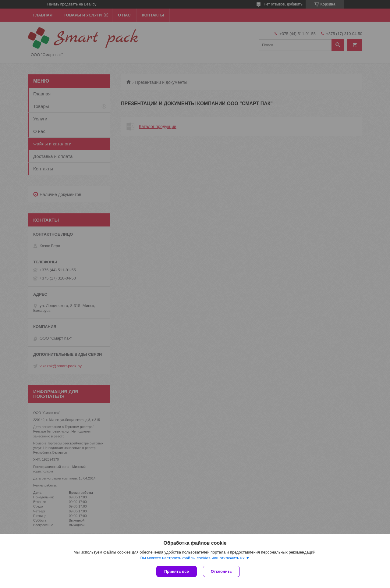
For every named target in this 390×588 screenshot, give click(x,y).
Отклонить (221, 571)
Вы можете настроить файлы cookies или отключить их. (193, 558)
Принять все (177, 571)
